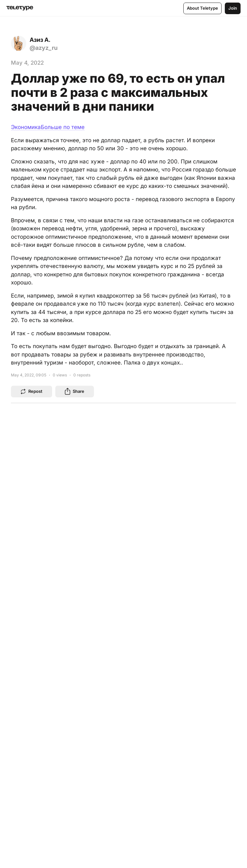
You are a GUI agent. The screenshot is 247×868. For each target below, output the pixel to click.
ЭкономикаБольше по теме (48, 127)
